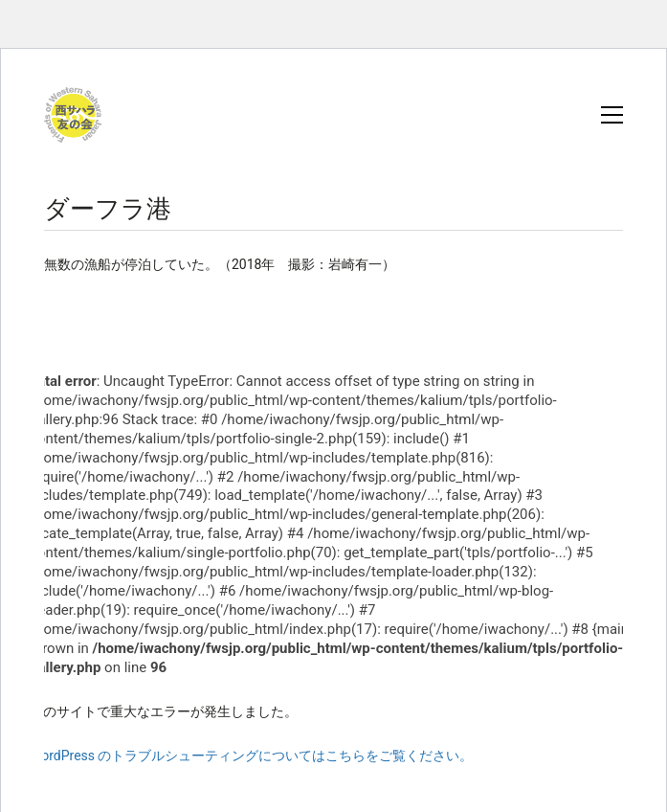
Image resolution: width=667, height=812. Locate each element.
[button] (612, 115)
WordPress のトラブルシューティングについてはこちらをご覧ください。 (252, 756)
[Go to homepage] (73, 115)
